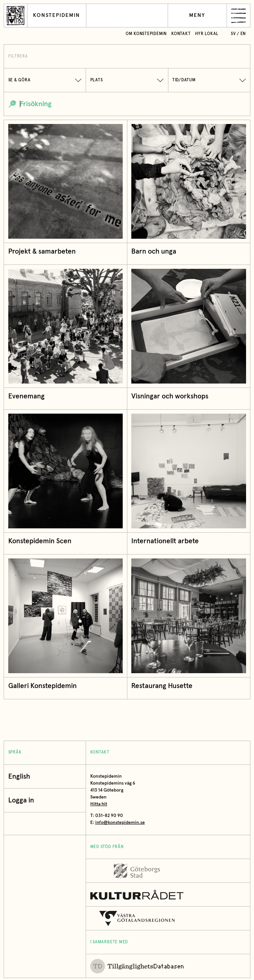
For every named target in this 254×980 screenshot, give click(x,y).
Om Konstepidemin (146, 34)
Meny (197, 15)
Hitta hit (99, 804)
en (243, 34)
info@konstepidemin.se (120, 823)
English (19, 776)
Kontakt (181, 34)
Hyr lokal (207, 34)
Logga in (23, 800)
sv (233, 34)
